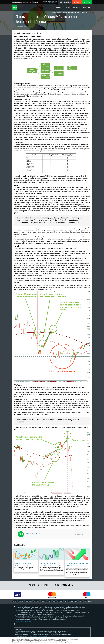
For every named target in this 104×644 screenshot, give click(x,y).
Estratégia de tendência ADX (50, 564)
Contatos (25, 2)
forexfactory (60, 601)
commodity (37, 601)
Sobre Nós (87, 7)
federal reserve (29, 601)
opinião (15, 601)
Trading (59, 7)
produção (21, 601)
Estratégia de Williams (23, 564)
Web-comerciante (17, 2)
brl (66, 601)
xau (54, 601)
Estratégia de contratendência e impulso (77, 565)
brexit (81, 601)
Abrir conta (77, 2)
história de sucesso (73, 601)
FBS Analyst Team (33, 534)
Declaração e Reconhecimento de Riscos (37, 636)
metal (49, 601)
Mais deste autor (80, 534)
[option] (17, 595)
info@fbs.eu (19, 624)
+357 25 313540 (20, 622)
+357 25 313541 (28, 622)
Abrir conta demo (65, 2)
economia (43, 601)
